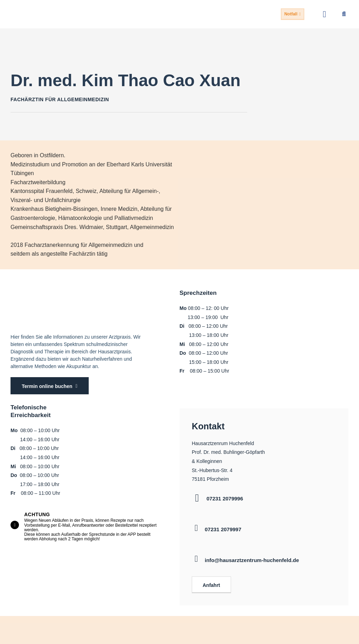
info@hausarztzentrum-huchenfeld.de (252, 556)
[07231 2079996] (197, 494)
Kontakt (203, 424)
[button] (324, 14)
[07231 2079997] (196, 524)
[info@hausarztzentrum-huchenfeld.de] (196, 555)
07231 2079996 (225, 495)
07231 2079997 (223, 525)
